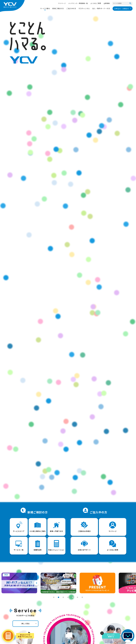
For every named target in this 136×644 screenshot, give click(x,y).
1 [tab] (54, 597)
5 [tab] (73, 597)
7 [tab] (82, 597)
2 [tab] (59, 597)
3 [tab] (63, 597)
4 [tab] (68, 597)
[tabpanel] (19, 583)
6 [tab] (77, 597)
